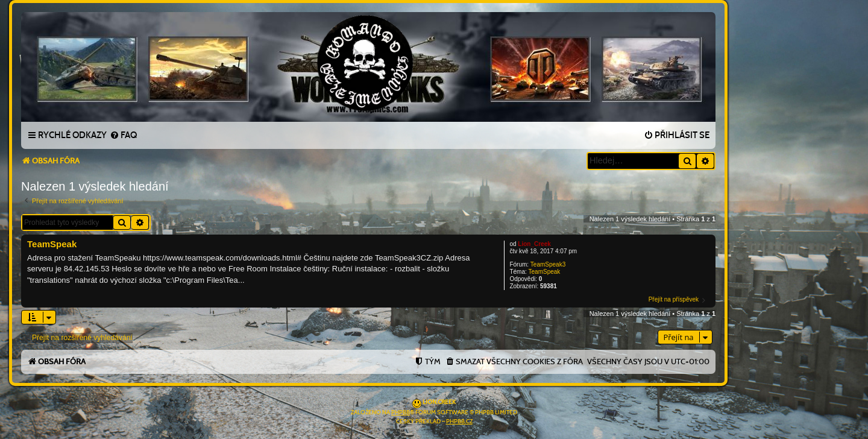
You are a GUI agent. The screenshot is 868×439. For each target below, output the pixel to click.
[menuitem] (123, 136)
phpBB (401, 412)
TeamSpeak (545, 272)
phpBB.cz (459, 422)
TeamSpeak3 (548, 264)
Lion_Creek (534, 244)
